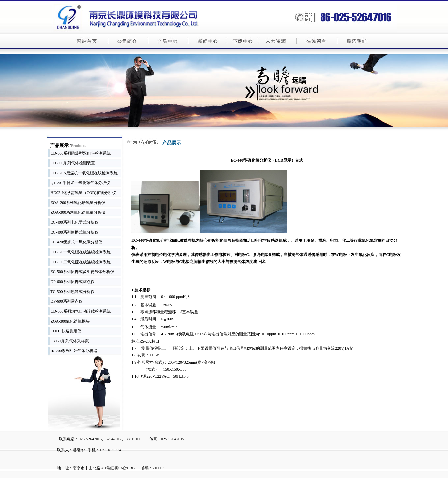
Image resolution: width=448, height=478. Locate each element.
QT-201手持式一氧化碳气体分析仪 (79, 183)
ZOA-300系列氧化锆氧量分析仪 (77, 212)
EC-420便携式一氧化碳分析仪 (75, 242)
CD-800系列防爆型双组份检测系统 (79, 153)
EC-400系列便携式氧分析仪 (73, 232)
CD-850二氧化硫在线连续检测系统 (79, 262)
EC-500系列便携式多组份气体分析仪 (81, 272)
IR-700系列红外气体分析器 (73, 351)
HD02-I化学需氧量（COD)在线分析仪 (82, 193)
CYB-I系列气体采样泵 (69, 341)
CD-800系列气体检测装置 (71, 163)
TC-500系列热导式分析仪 (71, 292)
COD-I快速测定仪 (65, 331)
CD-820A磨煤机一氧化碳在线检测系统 (83, 173)
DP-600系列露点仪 (65, 301)
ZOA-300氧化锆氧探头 (69, 321)
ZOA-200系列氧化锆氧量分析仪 (77, 203)
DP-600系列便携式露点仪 (71, 282)
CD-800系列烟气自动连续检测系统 (79, 311)
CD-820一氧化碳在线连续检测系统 (79, 252)
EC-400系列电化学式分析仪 (73, 222)
